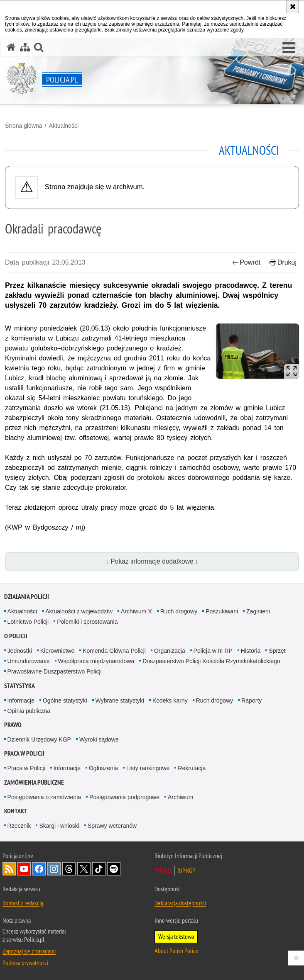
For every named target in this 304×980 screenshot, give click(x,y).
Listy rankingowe (148, 768)
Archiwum (180, 797)
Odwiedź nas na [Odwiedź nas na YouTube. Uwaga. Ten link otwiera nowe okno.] (24, 869)
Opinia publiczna (29, 711)
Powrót (246, 262)
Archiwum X (136, 611)
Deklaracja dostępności (180, 903)
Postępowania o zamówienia (44, 797)
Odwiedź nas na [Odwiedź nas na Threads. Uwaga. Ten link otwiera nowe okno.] (69, 869)
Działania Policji (27, 597)
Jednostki (20, 651)
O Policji (16, 636)
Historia (251, 651)
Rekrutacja (192, 768)
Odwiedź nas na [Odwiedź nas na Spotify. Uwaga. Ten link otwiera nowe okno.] (114, 869)
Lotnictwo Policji (28, 622)
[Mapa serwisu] (25, 47)
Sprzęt (277, 651)
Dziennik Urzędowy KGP (39, 739)
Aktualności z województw (79, 611)
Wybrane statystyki (120, 700)
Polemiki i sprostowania (87, 622)
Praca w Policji (24, 753)
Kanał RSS (9, 869)
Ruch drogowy (179, 611)
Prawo (13, 725)
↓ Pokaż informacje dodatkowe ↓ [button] (152, 561)
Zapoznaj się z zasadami (29, 951)
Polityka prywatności (25, 963)
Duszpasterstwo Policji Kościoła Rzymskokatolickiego (211, 661)
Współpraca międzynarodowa (96, 661)
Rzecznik (19, 826)
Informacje (21, 700)
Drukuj (283, 262)
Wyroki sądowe (99, 739)
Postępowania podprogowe (124, 797)
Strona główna (24, 126)
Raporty (251, 700)
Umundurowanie (29, 661)
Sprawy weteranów (112, 826)
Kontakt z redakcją (23, 903)
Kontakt (16, 811)
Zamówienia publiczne (34, 782)
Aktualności (64, 126)
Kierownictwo (57, 651)
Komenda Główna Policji (114, 651)
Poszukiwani (222, 611)
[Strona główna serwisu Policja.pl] (11, 47)
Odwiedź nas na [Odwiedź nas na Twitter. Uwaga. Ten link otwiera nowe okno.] (84, 869)
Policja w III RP (213, 651)
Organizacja (170, 651)
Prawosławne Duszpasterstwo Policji (55, 671)
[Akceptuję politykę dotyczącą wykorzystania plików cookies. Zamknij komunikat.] (293, 7)
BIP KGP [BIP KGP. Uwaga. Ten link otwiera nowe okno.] (186, 871)
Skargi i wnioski (59, 826)
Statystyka (20, 686)
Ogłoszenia (103, 768)
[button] (289, 48)
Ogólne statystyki (65, 700)
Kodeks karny (170, 700)
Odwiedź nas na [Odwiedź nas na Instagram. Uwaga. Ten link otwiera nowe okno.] (54, 869)
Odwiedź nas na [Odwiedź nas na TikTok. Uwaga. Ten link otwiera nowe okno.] (99, 869)
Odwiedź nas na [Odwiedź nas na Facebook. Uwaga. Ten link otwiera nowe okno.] (39, 869)
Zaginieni (258, 611)
